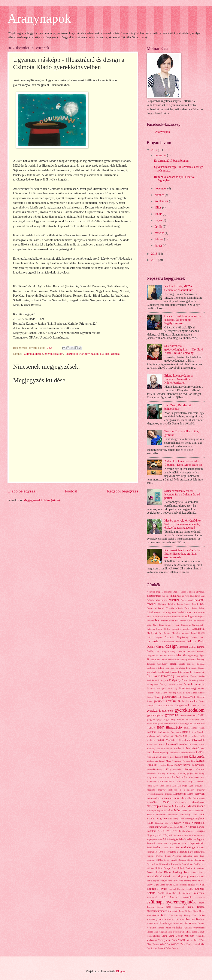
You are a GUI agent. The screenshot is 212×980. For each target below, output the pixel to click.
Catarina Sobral (155, 629)
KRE (162, 777)
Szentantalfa (184, 893)
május (159, 220)
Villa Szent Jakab (195, 932)
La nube (189, 777)
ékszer (150, 659)
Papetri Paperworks (179, 843)
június (159, 214)
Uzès (194, 923)
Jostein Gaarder (197, 732)
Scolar (150, 872)
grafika (171, 701)
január (159, 246)
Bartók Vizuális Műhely (171, 608)
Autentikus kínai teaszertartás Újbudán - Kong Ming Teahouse (184, 463)
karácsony (193, 744)
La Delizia (178, 777)
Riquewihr (176, 864)
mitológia (151, 810)
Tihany (187, 915)
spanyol (163, 881)
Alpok (165, 596)
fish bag (173, 688)
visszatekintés (153, 936)
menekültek (152, 802)
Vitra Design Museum (181, 936)
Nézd (183, 827)
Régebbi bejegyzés (123, 491)
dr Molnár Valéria (166, 655)
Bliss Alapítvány (155, 616)
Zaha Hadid (186, 944)
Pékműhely (152, 852)
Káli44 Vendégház (167, 740)
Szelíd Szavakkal (167, 893)
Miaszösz (167, 806)
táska (190, 907)
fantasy (163, 684)
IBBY (160, 728)
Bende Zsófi (159, 612)
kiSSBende (161, 757)
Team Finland (185, 911)
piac (190, 852)
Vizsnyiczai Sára (168, 940)
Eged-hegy (193, 655)
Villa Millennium (176, 932)
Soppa (156, 881)
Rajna (159, 860)
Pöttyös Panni (163, 856)
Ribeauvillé (165, 864)
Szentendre (199, 893)
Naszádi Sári (162, 823)
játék (185, 732)
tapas (169, 907)
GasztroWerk (189, 697)
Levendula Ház (169, 781)
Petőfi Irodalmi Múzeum (173, 852)
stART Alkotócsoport (176, 885)
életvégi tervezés (188, 659)
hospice (201, 723)
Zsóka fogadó (172, 948)
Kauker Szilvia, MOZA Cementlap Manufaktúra (179, 288)
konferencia (152, 761)
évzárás (150, 680)
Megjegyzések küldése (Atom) (42, 500)
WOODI (175, 944)
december (161, 155)
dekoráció (180, 642)
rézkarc (155, 864)
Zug (149, 948)
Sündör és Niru (196, 885)
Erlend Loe (164, 668)
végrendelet (199, 928)
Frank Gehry (160, 693)
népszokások (173, 827)
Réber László (171, 860)
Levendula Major (186, 781)
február (159, 239)
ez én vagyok (161, 680)
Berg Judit (171, 612)
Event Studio (197, 676)
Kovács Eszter (166, 765)
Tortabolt (169, 919)
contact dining (189, 633)
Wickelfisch (192, 940)
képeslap (164, 752)
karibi (202, 744)
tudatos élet (152, 923)
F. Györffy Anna (178, 680)
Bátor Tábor (198, 608)
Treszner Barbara (195, 919)
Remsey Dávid (186, 860)
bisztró (201, 612)
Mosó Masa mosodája (193, 810)
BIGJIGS (193, 612)
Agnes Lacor (180, 592)
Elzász (173, 664)
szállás (190, 889)
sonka (149, 881)
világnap (163, 932)
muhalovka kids (176, 814)
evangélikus (182, 676)
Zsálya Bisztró (158, 948)
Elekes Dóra (161, 659)
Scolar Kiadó (163, 872)
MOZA (151, 814)
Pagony (201, 839)
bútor (149, 625)
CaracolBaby (198, 625)
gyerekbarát (154, 711)
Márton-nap (199, 798)
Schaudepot (199, 868)
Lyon (191, 786)
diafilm (193, 647)
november (161, 188)
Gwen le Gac (198, 705)
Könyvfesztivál (182, 765)
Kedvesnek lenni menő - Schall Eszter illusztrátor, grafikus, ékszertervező (183, 554)
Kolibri (184, 757)
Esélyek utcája (178, 668)
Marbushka (186, 798)
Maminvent (179, 794)
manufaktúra (153, 798)
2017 (155, 150)
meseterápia (154, 806)
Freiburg (172, 693)
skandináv (153, 876)
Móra (177, 810)
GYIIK (201, 715)
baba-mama (161, 600)
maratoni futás (170, 798)
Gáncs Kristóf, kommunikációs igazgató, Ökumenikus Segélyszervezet (183, 320)
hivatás (176, 723)
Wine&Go (165, 944)
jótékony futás (154, 736)
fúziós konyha (183, 693)
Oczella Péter (165, 831)
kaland (195, 736)
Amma (172, 596)
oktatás (181, 831)
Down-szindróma (196, 651)
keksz (156, 752)
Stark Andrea (198, 881)
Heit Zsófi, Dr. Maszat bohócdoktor (178, 407)
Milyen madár (196, 806)
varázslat (177, 928)
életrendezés (174, 659)
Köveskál (151, 773)
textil (164, 915)
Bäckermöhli (187, 600)
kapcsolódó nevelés (177, 744)
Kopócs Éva (189, 761)
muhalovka (161, 814)
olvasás (190, 831)
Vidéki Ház (152, 932)
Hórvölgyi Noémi (188, 723)
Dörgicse (151, 655)
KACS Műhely (183, 736)
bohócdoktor (178, 616)
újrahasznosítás (175, 923)
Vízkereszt (152, 940)
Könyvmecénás (173, 769)
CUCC (201, 633)
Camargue (186, 625)
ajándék (191, 592)
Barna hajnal (184, 604)
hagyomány (169, 719)
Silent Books (198, 872)
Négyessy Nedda (180, 823)
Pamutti (151, 843)
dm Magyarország (166, 651)
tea (169, 911)
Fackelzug (193, 680)
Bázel (150, 612)
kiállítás (105, 354)
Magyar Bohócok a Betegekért (176, 790)
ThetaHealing (176, 915)
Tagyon (201, 903)
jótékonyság (168, 736)
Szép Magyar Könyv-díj (176, 897)
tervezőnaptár (153, 915)
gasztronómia (171, 697)
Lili (174, 786)
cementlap (185, 629)
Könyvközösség (154, 769)
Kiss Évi (151, 757)
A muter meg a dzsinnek (159, 592)
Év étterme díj (197, 672)
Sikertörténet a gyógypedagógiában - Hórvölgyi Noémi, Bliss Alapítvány (184, 349)
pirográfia (199, 852)
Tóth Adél (180, 919)
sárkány (150, 868)
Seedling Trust (181, 872)
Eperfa (182, 664)
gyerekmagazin (155, 715)
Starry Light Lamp (156, 885)
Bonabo (150, 621)
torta (161, 919)
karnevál (168, 748)
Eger (202, 655)
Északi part (163, 672)
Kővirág (161, 773)
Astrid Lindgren (192, 596)
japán (178, 732)
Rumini (185, 864)
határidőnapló (192, 719)
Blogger (121, 971)
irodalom (152, 732)
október (160, 195)
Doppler (182, 651)
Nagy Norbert (164, 819)
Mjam (160, 810)
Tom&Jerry (152, 919)
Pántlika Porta (163, 843)
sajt (191, 864)
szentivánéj (152, 897)
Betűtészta (182, 612)
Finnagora (162, 688)
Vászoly (188, 928)
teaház (175, 911)
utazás (187, 923)
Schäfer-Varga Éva (166, 868)
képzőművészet (188, 752)
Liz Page (182, 786)
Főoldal (71, 491)
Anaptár (180, 596)
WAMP (182, 940)
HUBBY (151, 728)
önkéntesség (169, 839)
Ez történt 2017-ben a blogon (171, 161)
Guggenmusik (182, 705)
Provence (177, 856)
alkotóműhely (154, 596)
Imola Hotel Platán (194, 728)
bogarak (167, 616)
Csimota (29, 354)
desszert (184, 647)
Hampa (180, 719)
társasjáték (180, 907)
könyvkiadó (198, 765)
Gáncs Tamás (154, 697)
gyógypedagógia (155, 719)
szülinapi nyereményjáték (171, 902)
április (159, 227)
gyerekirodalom (54, 354)
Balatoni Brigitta (167, 604)
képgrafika (174, 752)
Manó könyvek (196, 794)
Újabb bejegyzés (21, 491)
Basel (187, 608)
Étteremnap (184, 672)
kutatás (168, 777)
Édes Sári (181, 655)
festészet (200, 684)
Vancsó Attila (164, 928)
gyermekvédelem (188, 715)
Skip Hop (183, 877)
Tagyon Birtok (155, 907)
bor (157, 620)
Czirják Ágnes (155, 637)
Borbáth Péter (167, 621)
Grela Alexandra (187, 701)
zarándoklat (199, 944)
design (39, 354)
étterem (173, 672)
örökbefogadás (184, 839)
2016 (155, 254)
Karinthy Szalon (89, 354)
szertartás (200, 897)
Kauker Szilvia (182, 748)
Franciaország (187, 688)
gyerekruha (171, 715)
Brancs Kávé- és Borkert (192, 621)
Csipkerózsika (167, 642)
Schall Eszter (185, 868)
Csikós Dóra (198, 637)
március (160, 233)
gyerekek (168, 711)
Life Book (165, 786)
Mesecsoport (181, 802)
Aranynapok (39, 18)
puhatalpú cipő (191, 856)
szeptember (162, 201)
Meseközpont (198, 802)
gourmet (159, 701)
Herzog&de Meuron (162, 723)
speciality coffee (175, 881)
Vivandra (200, 936)
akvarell (200, 592)
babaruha (174, 600)
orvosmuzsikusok (183, 835)
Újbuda (115, 354)
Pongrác (151, 856)
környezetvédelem (195, 769)
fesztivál (151, 688)
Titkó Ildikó (198, 915)
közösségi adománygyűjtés (180, 773)
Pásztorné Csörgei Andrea (190, 847)
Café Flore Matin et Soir (166, 625)
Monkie (168, 810)
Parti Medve (154, 847)
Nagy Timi (178, 819)
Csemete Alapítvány (176, 637)
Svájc (164, 889)
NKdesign (191, 827)
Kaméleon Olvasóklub (192, 740)
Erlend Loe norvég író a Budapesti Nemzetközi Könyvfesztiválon (179, 379)
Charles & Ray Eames (158, 633)
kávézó (195, 748)
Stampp (188, 881)
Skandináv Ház (168, 877)
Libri (156, 786)
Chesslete (176, 633)
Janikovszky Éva (166, 732)
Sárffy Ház (199, 864)
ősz (194, 839)
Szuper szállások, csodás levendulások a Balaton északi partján (182, 494)
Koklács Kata (173, 757)
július (158, 208)
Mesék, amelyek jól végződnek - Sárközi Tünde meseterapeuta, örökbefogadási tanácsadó (184, 524)
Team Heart (199, 911)
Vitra (164, 936)
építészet (191, 664)
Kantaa (162, 744)
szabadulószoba (177, 889)
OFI (175, 831)
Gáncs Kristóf (198, 693)
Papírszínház (197, 843)
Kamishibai (152, 744)
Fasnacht (189, 684)
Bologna (190, 616)
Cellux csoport (171, 629)
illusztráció (71, 354)
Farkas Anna (175, 684)
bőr (177, 621)
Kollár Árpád (197, 757)
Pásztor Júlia (168, 847)
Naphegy (190, 819)
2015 (155, 260)
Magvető (151, 790)
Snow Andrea (197, 877)
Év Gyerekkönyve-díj (160, 676)
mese (166, 802)
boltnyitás (200, 616)
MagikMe (200, 786)
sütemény (152, 889)
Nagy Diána (191, 814)
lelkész (197, 777)
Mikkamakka (179, 806)
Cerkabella (198, 629)
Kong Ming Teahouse (170, 761)
